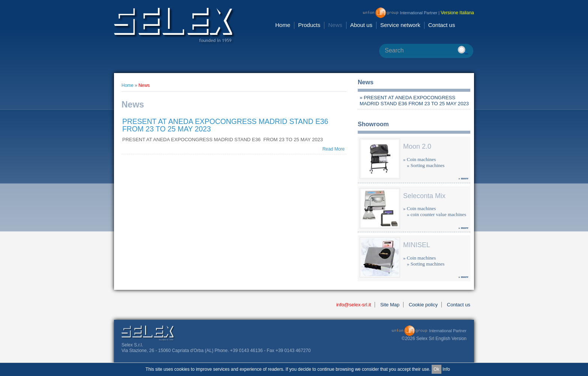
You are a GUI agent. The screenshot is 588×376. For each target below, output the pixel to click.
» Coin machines (419, 159)
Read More (334, 149)
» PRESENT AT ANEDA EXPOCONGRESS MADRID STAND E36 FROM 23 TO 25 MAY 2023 (414, 101)
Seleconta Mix (424, 196)
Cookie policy (423, 305)
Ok (436, 369)
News (335, 25)
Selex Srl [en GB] (175, 26)
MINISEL (417, 245)
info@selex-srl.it (354, 305)
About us (361, 25)
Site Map (390, 305)
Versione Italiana (457, 13)
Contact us (442, 25)
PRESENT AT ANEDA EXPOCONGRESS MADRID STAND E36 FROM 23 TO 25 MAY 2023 (225, 125)
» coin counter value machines (436, 214)
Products (309, 25)
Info (446, 369)
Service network (400, 25)
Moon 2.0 (417, 146)
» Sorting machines (426, 165)
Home (283, 25)
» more (463, 178)
